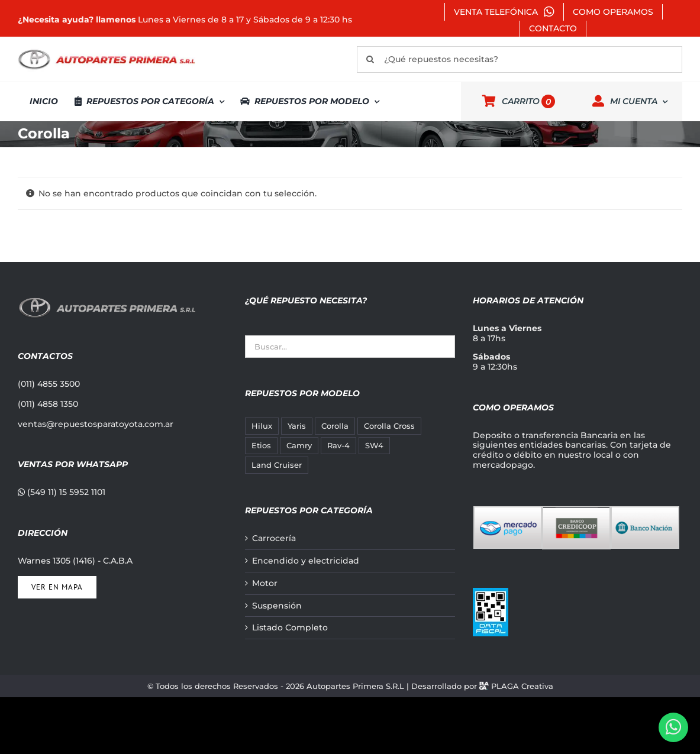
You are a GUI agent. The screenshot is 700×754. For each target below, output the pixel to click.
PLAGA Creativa (522, 686)
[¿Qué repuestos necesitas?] (520, 59)
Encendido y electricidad (306, 561)
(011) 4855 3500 (49, 384)
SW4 (374, 446)
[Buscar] (370, 59)
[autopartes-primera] (107, 51)
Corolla (335, 426)
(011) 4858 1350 (48, 404)
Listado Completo (290, 628)
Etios (261, 446)
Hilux (262, 426)
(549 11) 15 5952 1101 (62, 492)
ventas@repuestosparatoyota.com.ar (96, 424)
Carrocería (274, 538)
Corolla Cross (389, 426)
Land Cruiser (277, 465)
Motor (265, 583)
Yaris (297, 426)
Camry (299, 446)
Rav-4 (338, 446)
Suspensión (277, 606)
